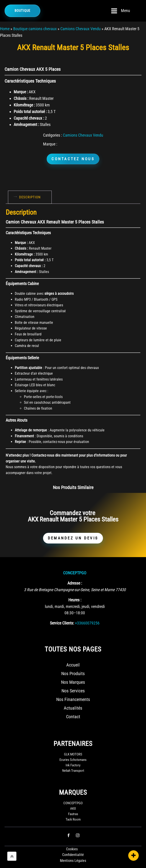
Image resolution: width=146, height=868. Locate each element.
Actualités (73, 708)
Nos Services (73, 691)
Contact (73, 717)
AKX (73, 809)
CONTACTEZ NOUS (73, 159)
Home (5, 29)
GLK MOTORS (73, 754)
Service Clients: (62, 623)
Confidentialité (73, 855)
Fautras (73, 814)
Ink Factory (73, 765)
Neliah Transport (73, 771)
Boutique (22, 11)
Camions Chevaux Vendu (81, 29)
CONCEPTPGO (75, 573)
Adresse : (75, 583)
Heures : (75, 600)
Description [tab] (30, 197)
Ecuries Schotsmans (73, 760)
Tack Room (73, 819)
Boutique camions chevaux (35, 29)
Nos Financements (73, 699)
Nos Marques (73, 682)
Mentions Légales (73, 861)
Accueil (73, 665)
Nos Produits (73, 674)
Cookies (72, 849)
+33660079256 (87, 623)
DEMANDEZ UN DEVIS (73, 538)
